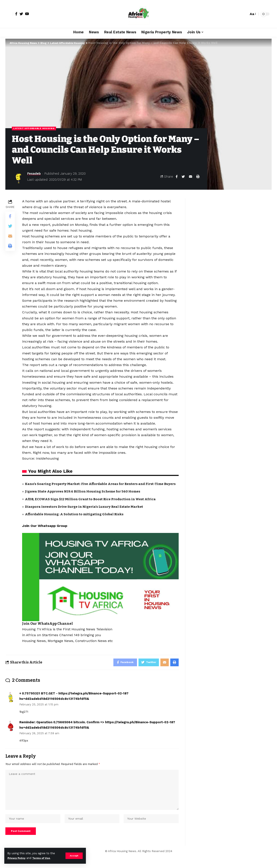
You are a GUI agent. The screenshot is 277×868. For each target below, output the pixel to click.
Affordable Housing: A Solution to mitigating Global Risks (76, 519)
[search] (244, 14)
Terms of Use (44, 858)
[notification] (238, 14)
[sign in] (9, 14)
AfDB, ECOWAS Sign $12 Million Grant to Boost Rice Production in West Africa (93, 504)
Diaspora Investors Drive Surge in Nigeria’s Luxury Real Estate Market (87, 512)
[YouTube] (27, 14)
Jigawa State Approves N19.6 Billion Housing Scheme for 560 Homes (85, 497)
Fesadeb (34, 174)
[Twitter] (21, 14)
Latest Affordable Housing (36, 128)
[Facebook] (16, 14)
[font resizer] (253, 14)
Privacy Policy (18, 858)
